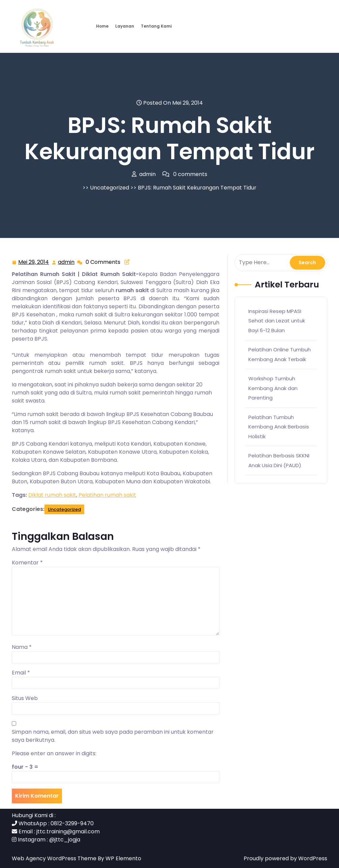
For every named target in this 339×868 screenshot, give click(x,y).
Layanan (125, 26)
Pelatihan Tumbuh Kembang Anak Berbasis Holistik (279, 427)
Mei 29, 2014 (34, 262)
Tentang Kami (156, 26)
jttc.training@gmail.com (68, 831)
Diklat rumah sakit (52, 495)
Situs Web (25, 698)
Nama (22, 647)
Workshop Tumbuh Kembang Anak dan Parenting (273, 388)
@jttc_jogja (65, 840)
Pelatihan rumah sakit (107, 495)
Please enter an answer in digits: (54, 753)
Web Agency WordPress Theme (55, 858)
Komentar (27, 563)
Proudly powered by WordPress (285, 858)
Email (21, 673)
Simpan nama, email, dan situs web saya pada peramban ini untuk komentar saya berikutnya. (113, 736)
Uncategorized (110, 188)
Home (102, 26)
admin (67, 262)
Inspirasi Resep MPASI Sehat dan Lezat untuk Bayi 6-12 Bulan (277, 321)
